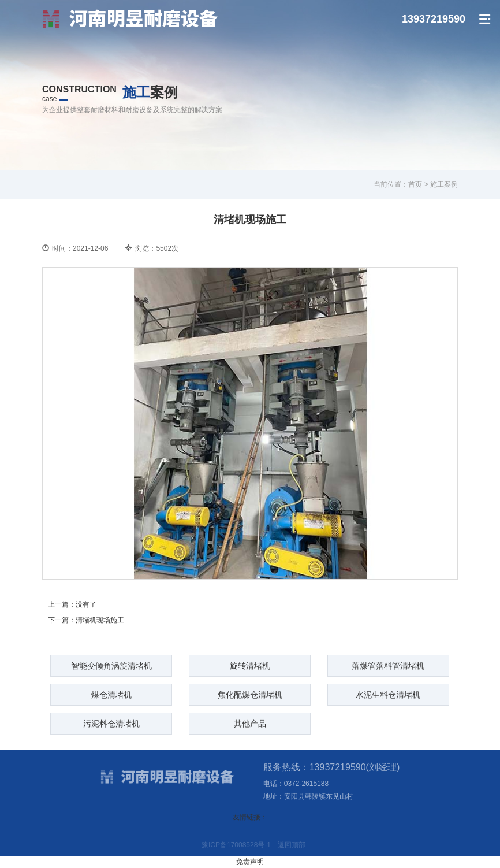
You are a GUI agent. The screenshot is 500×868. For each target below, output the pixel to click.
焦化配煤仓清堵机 (250, 695)
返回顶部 (292, 845)
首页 (415, 184)
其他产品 (250, 724)
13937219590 (434, 19)
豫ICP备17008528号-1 (236, 845)
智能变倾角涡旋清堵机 (111, 666)
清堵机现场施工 (100, 620)
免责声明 (250, 862)
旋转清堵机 (250, 666)
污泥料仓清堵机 (111, 724)
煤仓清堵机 (111, 695)
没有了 (86, 604)
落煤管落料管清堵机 (388, 666)
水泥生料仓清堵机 (388, 695)
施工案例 (444, 184)
